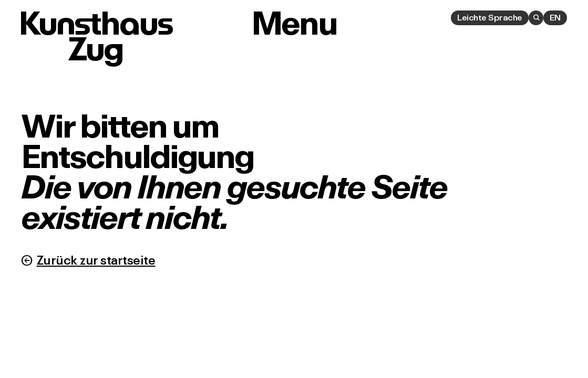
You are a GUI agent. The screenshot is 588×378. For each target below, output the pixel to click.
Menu (294, 23)
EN (555, 17)
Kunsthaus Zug (95, 36)
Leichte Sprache (490, 17)
